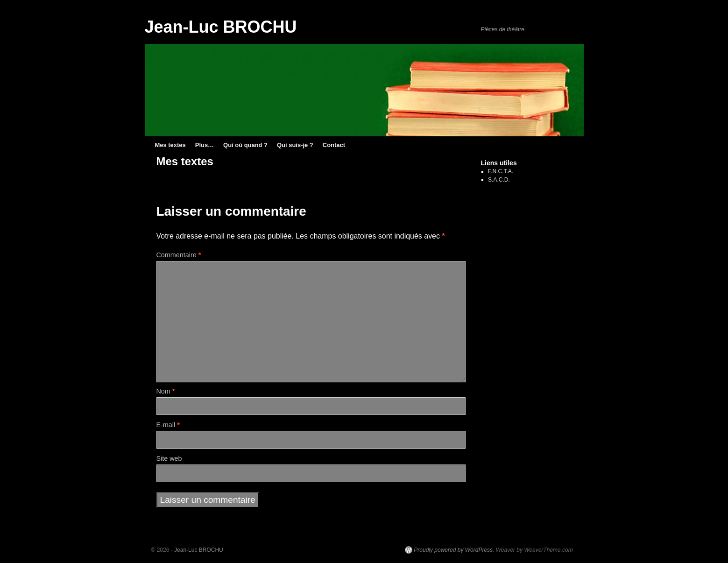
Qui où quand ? (245, 145)
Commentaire (179, 255)
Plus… (205, 145)
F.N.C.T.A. (501, 171)
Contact (334, 145)
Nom (166, 391)
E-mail (168, 425)
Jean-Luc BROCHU (221, 27)
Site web (169, 458)
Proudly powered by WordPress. (454, 550)
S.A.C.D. (499, 180)
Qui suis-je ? (295, 145)
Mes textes (170, 145)
